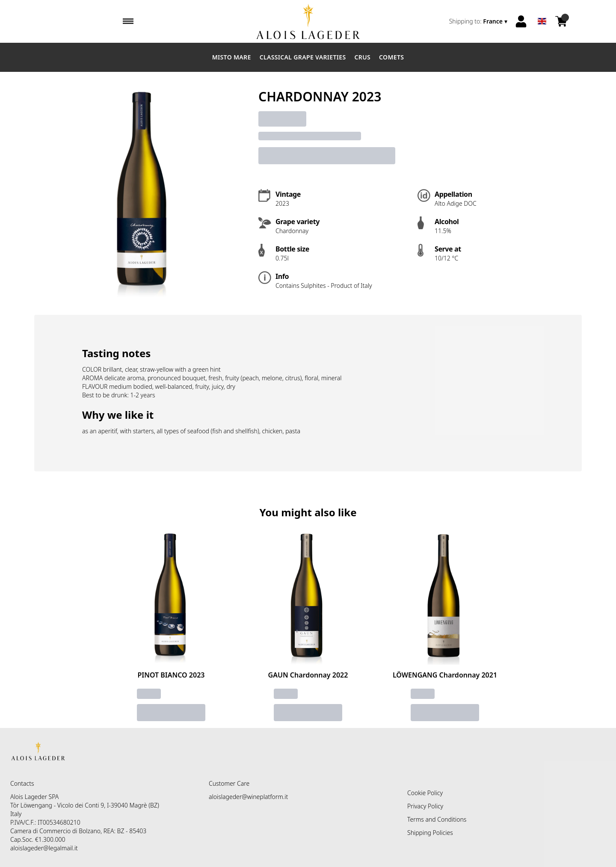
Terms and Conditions (437, 819)
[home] (308, 21)
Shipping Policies (430, 833)
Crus (363, 57)
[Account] (521, 21)
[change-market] (479, 21)
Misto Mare (232, 57)
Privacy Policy (425, 806)
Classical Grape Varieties (303, 57)
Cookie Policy (425, 793)
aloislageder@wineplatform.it (248, 797)
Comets (391, 57)
